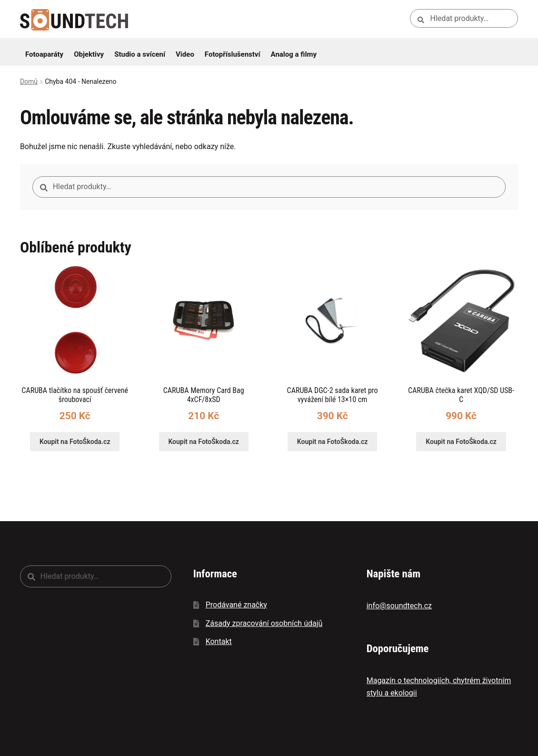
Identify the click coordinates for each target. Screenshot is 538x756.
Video (185, 54)
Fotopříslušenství (233, 54)
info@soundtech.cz (399, 606)
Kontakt (219, 641)
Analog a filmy (294, 54)
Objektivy (89, 54)
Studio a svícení (140, 54)
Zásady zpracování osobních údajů (264, 623)
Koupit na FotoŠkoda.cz (75, 442)
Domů (29, 81)
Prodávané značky (236, 605)
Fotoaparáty (44, 54)
